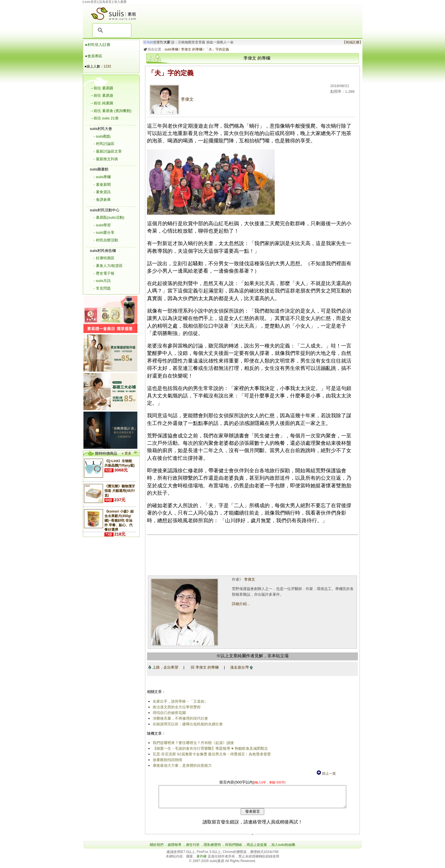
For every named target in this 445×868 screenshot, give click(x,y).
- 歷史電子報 (104, 273)
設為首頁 (105, 2)
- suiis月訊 (102, 281)
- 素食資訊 (102, 192)
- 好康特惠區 (104, 258)
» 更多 (127, 453)
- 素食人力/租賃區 (108, 266)
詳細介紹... (240, 604)
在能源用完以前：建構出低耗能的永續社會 (187, 724)
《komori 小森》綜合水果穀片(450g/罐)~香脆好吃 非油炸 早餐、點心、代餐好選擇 (119, 521)
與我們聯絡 (234, 849)
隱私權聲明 (212, 849)
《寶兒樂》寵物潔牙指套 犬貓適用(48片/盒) (120, 491)
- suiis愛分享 (104, 232)
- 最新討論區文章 (108, 151)
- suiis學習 (102, 225)
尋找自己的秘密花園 (168, 713)
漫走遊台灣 (240, 667)
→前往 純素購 (102, 103)
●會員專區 (94, 56)
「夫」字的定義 (216, 49)
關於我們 (157, 849)
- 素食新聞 (102, 185)
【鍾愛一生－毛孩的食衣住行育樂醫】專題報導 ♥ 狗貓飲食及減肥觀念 (209, 748)
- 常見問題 (102, 288)
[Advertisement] (253, 17)
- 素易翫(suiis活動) (109, 217)
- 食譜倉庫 (102, 200)
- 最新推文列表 (106, 159)
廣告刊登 (193, 849)
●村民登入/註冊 (98, 45)
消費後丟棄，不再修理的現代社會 (180, 718)
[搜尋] (111, 30)
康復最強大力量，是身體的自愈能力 (181, 765)
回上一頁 (326, 774)
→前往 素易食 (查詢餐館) (111, 111)
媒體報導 (175, 849)
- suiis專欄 (102, 177)
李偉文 (171, 99)
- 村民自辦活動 (106, 240)
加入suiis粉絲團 (283, 849)
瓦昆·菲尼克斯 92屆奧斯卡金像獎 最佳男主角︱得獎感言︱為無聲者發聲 (211, 754)
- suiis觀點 (102, 136)
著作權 (202, 861)
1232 (107, 66)
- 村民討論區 (104, 144)
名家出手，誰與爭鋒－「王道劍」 (180, 701)
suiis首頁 (90, 2)
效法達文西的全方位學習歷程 (176, 707)
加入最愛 (120, 2)
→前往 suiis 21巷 (104, 118)
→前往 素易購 (102, 88)
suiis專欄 (170, 49)
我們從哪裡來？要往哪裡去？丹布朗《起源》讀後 (192, 743)
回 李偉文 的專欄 (203, 667)
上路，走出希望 (162, 667)
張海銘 (147, 42)
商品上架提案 (257, 849)
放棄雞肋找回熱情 (167, 760)
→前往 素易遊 (102, 95)
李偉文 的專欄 (191, 49)
